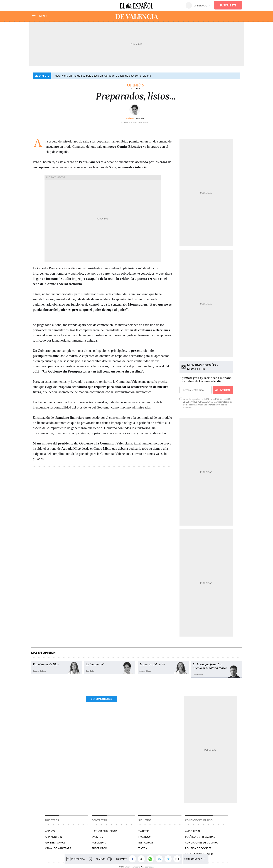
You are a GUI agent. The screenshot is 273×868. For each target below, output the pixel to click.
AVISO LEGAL (193, 831)
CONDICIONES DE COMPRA (201, 842)
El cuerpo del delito (152, 664)
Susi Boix (130, 118)
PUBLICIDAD (99, 842)
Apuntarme (223, 390)
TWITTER (144, 831)
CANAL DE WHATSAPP (58, 848)
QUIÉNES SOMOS (55, 842)
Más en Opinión (43, 653)
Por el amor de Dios (46, 664)
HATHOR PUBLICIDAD (104, 831)
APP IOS (50, 831)
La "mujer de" (95, 664)
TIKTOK (143, 848)
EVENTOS (97, 837)
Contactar (99, 820)
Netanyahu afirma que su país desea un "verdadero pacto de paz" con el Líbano (103, 76)
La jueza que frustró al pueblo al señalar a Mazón (210, 666)
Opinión (136, 85)
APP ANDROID (54, 837)
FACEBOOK (145, 837)
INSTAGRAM (146, 842)
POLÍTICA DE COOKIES (198, 848)
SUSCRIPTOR (99, 848)
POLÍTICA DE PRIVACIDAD (200, 837)
